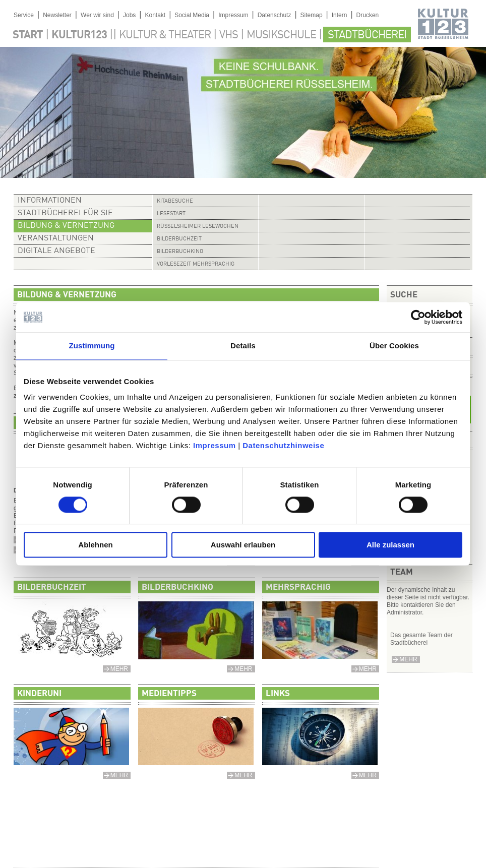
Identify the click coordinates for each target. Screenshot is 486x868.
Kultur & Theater (165, 35)
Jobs (129, 15)
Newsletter (57, 15)
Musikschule (281, 35)
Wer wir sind (97, 15)
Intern (340, 15)
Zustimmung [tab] (92, 346)
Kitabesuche (175, 201)
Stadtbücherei (367, 35)
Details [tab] (243, 346)
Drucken (368, 15)
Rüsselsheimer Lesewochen (198, 227)
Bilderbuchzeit (179, 239)
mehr (408, 659)
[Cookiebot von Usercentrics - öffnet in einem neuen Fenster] (418, 317)
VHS (229, 35)
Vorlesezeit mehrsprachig (196, 264)
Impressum (215, 445)
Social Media (192, 15)
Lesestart (171, 214)
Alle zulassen (390, 545)
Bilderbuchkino (180, 252)
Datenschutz (275, 15)
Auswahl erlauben (243, 545)
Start (28, 35)
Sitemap (312, 15)
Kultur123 (79, 35)
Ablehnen (95, 545)
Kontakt (155, 15)
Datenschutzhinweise (283, 445)
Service (24, 15)
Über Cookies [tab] (394, 346)
